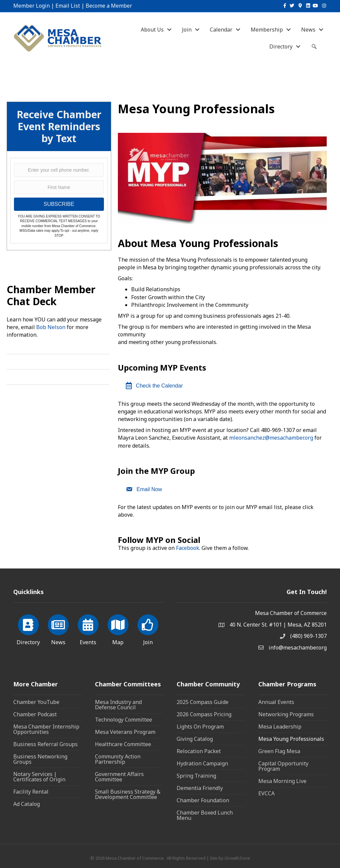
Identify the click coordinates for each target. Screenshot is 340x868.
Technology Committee (124, 720)
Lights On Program (200, 727)
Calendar (221, 30)
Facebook (188, 548)
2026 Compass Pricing (204, 714)
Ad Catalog (27, 804)
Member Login (32, 6)
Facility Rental (31, 792)
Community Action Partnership (118, 759)
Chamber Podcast (35, 714)
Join (187, 30)
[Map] (118, 629)
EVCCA (266, 793)
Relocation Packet (199, 751)
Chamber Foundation (203, 800)
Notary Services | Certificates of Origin (39, 777)
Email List (68, 6)
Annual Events (276, 702)
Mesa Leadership (280, 727)
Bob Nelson (51, 327)
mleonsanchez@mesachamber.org (271, 438)
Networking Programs (286, 714)
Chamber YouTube (36, 702)
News (308, 30)
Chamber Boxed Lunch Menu (205, 815)
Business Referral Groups (45, 744)
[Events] (88, 629)
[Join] (148, 629)
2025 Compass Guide (203, 702)
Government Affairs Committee (119, 777)
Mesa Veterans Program (125, 732)
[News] (58, 629)
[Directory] (28, 629)
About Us (152, 30)
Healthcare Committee (123, 744)
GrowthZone (237, 858)
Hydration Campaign (202, 763)
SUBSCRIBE (59, 204)
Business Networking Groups (40, 759)
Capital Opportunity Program (283, 766)
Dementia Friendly (200, 788)
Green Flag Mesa (279, 751)
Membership (267, 30)
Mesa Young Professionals (291, 739)
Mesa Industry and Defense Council (118, 705)
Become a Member (109, 6)
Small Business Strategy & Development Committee (128, 794)
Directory (281, 46)
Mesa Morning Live (282, 781)
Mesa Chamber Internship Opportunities (46, 729)
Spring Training (196, 776)
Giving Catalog (195, 739)
